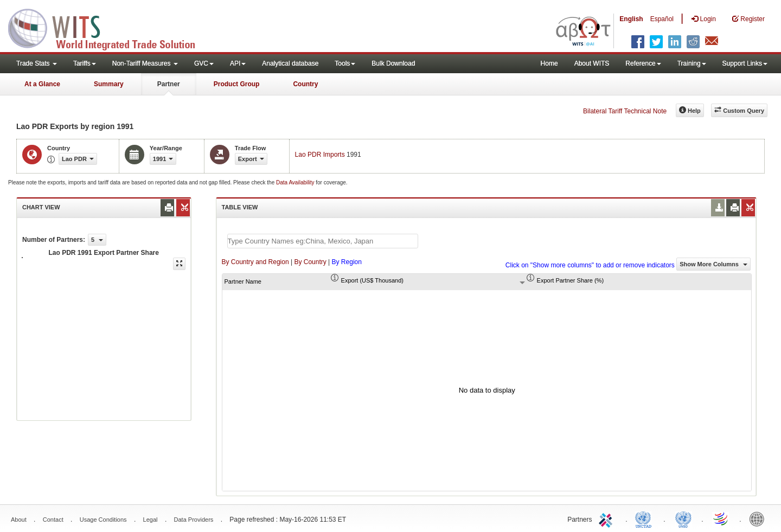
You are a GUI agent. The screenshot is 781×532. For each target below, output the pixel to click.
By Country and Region (255, 262)
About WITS (592, 63)
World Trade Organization (721, 518)
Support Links (745, 63)
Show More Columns (713, 264)
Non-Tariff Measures (145, 63)
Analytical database (290, 63)
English (631, 19)
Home (549, 63)
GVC (204, 63)
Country (305, 84)
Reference (643, 63)
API (238, 63)
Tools (345, 63)
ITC (607, 518)
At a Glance (42, 84)
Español (662, 19)
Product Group (237, 84)
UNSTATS (683, 518)
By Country (310, 262)
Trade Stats (37, 63)
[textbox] (323, 241)
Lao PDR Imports (320, 155)
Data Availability (296, 182)
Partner (169, 84)
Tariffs (85, 63)
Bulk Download (393, 63)
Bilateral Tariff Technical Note (625, 111)
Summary (109, 84)
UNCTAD (645, 518)
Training (692, 63)
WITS (108, 27)
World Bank (759, 518)
